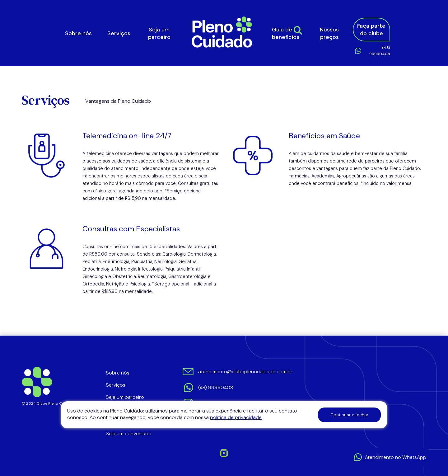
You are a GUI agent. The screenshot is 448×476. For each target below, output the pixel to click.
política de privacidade (236, 417)
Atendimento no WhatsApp (396, 457)
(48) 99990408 (380, 51)
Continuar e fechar (349, 415)
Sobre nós (78, 33)
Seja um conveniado (129, 434)
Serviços (119, 33)
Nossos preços (329, 33)
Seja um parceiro (159, 33)
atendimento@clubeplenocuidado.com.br (245, 372)
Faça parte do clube (371, 30)
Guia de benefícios (286, 33)
